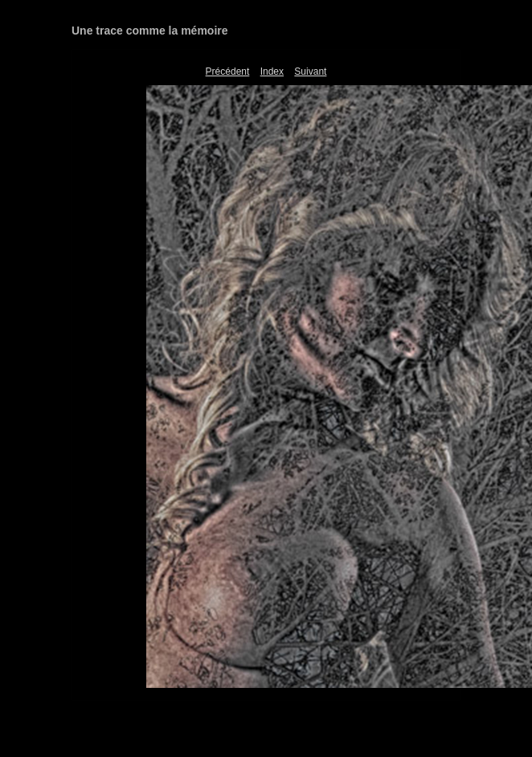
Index (272, 72)
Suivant (310, 72)
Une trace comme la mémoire (150, 31)
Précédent (228, 72)
